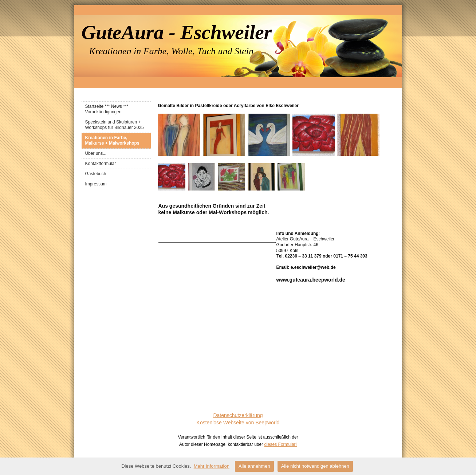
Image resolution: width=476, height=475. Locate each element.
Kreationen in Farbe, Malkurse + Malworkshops (112, 140)
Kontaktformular (101, 164)
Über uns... (96, 153)
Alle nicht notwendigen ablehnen (315, 466)
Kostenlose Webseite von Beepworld (238, 423)
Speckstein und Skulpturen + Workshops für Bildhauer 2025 (115, 125)
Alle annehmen (254, 466)
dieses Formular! (281, 444)
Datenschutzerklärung (238, 415)
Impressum (96, 184)
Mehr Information (212, 466)
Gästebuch (96, 174)
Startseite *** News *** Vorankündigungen (107, 109)
